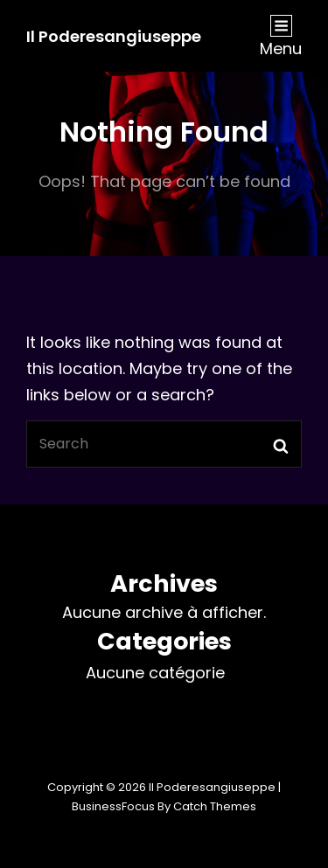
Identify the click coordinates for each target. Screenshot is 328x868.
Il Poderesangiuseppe (114, 36)
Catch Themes (215, 806)
